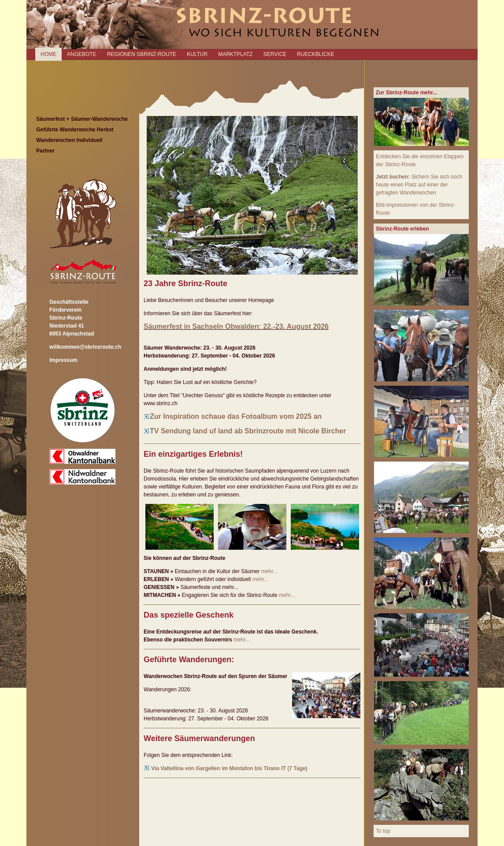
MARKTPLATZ (235, 54)
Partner (45, 151)
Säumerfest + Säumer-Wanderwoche (82, 119)
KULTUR (197, 54)
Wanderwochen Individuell (69, 140)
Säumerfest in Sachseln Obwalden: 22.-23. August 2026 (236, 326)
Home (48, 54)
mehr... (269, 571)
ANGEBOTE (82, 54)
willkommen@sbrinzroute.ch (85, 347)
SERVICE (275, 54)
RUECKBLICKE (316, 54)
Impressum (63, 360)
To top (383, 831)
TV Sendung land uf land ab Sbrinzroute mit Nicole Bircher (245, 431)
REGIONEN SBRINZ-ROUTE (142, 54)
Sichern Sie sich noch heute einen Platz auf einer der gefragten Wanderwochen (419, 185)
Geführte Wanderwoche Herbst (75, 130)
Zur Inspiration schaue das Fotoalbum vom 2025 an (233, 416)
